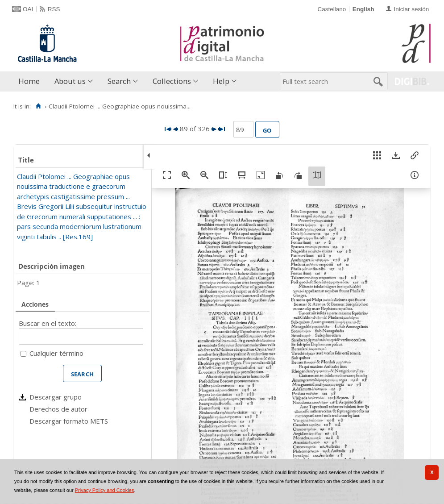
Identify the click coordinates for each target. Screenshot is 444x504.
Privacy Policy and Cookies (105, 490)
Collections (172, 81)
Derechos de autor (58, 409)
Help (221, 81)
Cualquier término (56, 353)
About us (70, 81)
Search (119, 81)
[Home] (38, 106)
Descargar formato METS (69, 421)
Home (29, 81)
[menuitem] (31, 81)
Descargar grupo (56, 397)
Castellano (332, 9)
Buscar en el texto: (48, 323)
